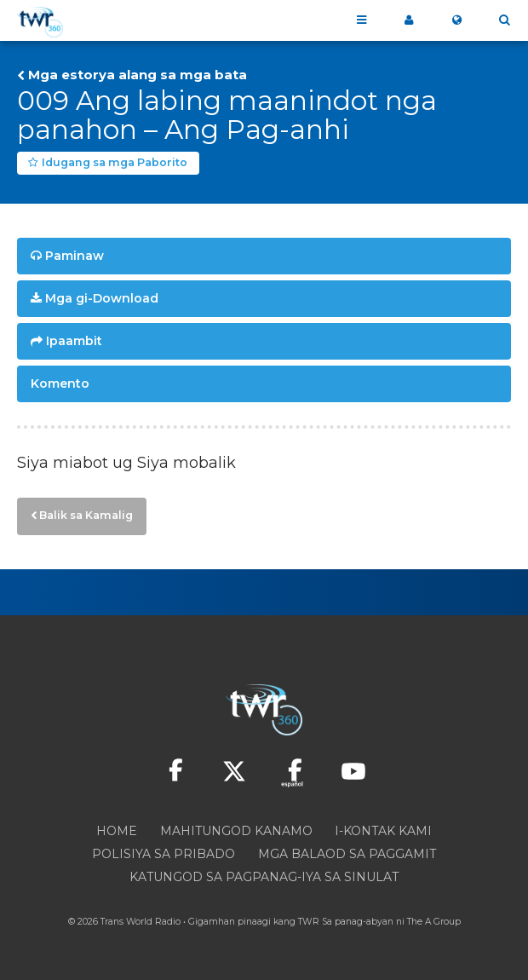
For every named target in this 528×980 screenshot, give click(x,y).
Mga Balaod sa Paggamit (347, 854)
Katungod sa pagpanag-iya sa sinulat (264, 877)
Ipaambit (74, 341)
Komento (60, 383)
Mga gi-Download (102, 298)
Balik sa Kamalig (86, 515)
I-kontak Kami (383, 831)
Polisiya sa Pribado (164, 854)
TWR (309, 922)
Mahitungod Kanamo (236, 831)
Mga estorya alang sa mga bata (138, 75)
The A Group (434, 922)
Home (117, 831)
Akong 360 (409, 20)
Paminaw (75, 256)
